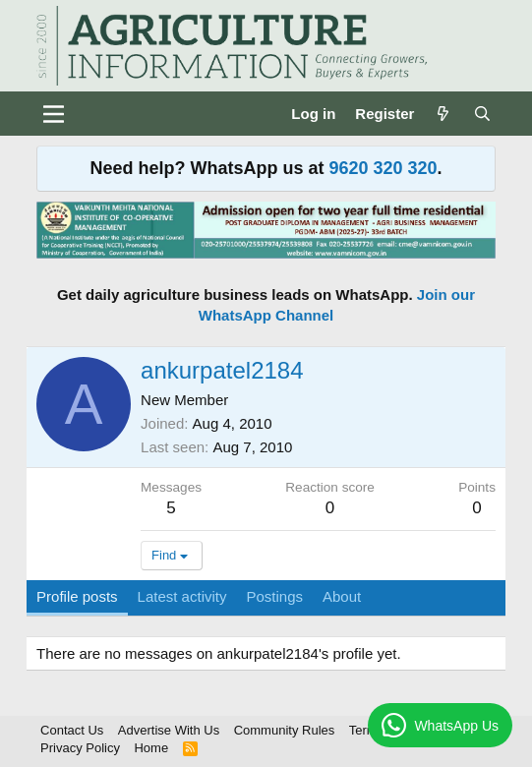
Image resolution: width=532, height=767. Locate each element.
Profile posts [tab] (77, 596)
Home (151, 748)
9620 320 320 (383, 168)
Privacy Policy (80, 748)
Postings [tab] (274, 596)
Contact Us (72, 730)
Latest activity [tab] (182, 596)
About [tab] (342, 596)
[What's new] (443, 114)
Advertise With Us (169, 730)
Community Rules (285, 730)
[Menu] (54, 114)
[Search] (482, 114)
